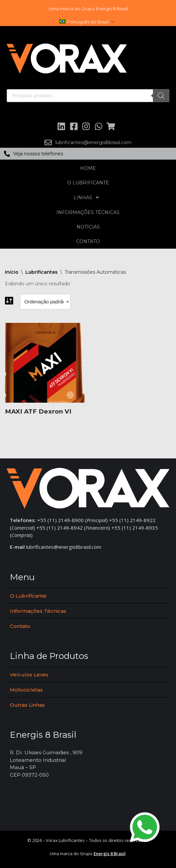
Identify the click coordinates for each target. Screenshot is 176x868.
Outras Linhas (27, 705)
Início (12, 272)
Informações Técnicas (88, 212)
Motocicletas (26, 690)
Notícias (88, 227)
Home (88, 168)
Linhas (88, 198)
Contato (88, 241)
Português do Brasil (84, 22)
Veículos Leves (29, 675)
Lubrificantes (42, 272)
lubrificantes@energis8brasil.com (64, 547)
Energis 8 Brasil (110, 853)
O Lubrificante (88, 183)
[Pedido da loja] (45, 302)
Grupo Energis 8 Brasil (105, 9)
